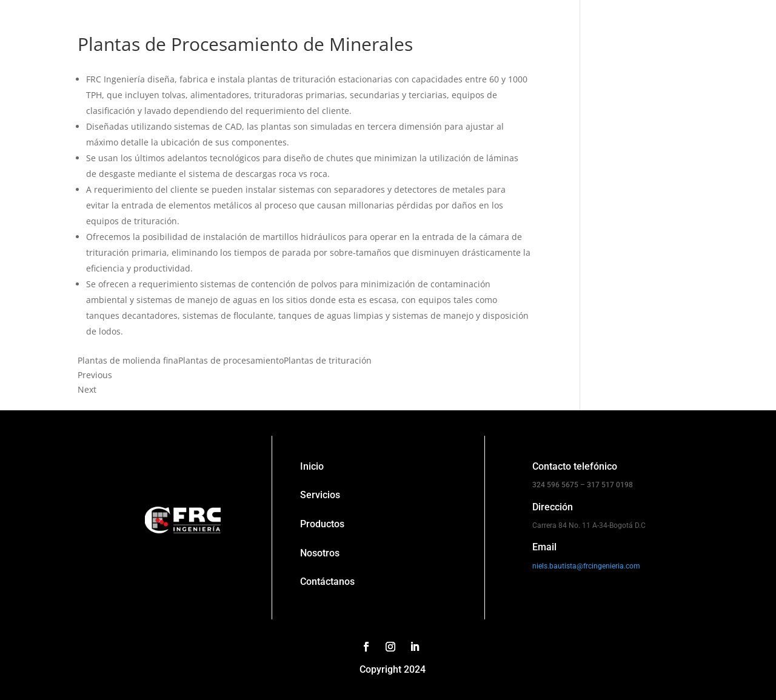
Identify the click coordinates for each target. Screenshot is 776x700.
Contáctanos (327, 582)
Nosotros (320, 553)
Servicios (320, 495)
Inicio (312, 466)
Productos (322, 524)
